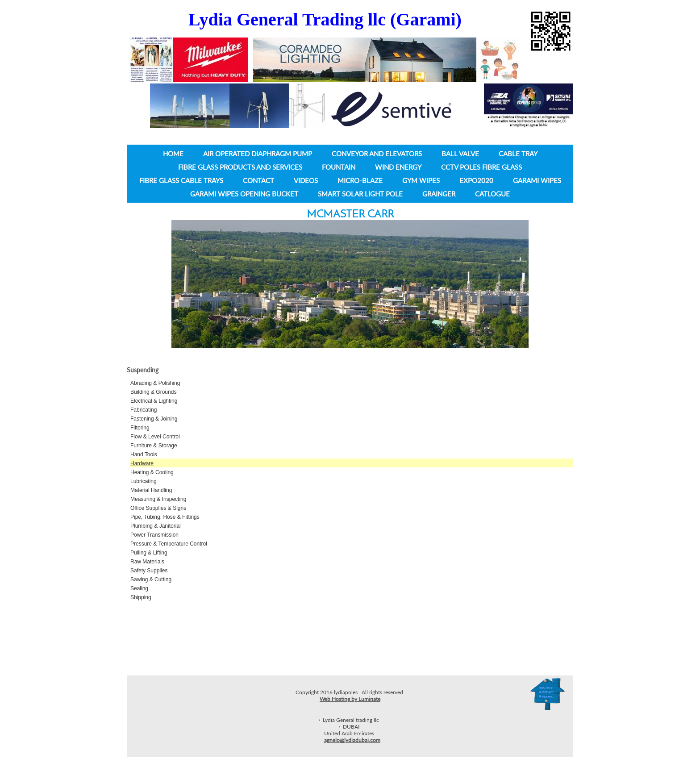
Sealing (139, 588)
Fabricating (144, 410)
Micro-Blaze (360, 180)
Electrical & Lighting (154, 401)
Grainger (439, 194)
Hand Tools (144, 454)
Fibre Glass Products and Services (240, 167)
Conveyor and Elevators (377, 154)
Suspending (143, 370)
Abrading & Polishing (155, 383)
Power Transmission (154, 535)
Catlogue (492, 194)
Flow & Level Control (155, 437)
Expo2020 (476, 180)
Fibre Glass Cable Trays (181, 180)
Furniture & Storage (154, 446)
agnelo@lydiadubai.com (352, 740)
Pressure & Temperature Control (169, 544)
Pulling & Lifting (149, 553)
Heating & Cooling (152, 472)
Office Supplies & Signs (158, 508)
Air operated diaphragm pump (258, 154)
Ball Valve (460, 154)
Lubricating (144, 481)
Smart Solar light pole (360, 194)
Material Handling (151, 490)
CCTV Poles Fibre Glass (481, 167)
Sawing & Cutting (151, 579)
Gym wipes (421, 180)
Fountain (340, 167)
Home (173, 154)
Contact (258, 180)
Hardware (142, 463)
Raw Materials (147, 562)
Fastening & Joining (154, 419)
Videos (306, 180)
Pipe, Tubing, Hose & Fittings (165, 517)
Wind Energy (398, 167)
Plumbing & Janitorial (156, 526)
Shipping (141, 597)
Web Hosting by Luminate (350, 699)
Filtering (140, 428)
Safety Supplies (149, 571)
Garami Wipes (537, 180)
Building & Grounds (153, 392)
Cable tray (518, 154)
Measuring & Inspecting (158, 499)
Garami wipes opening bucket (244, 194)
